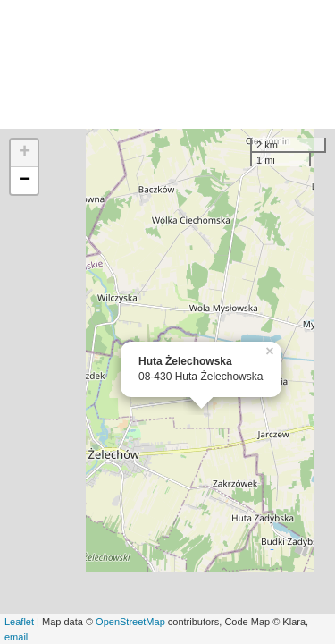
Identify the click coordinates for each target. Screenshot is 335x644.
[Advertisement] (167, 64)
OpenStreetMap (130, 622)
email (16, 637)
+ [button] (25, 153)
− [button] (25, 181)
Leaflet (19, 622)
